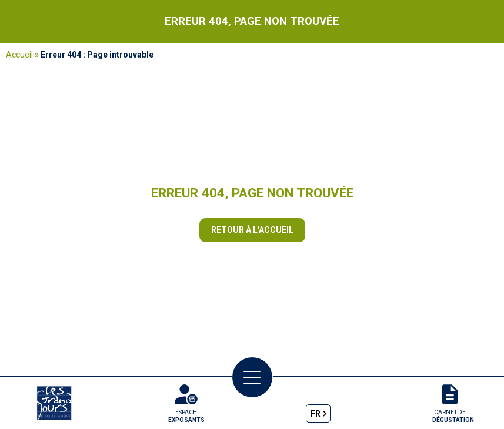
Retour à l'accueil (252, 230)
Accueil (19, 55)
